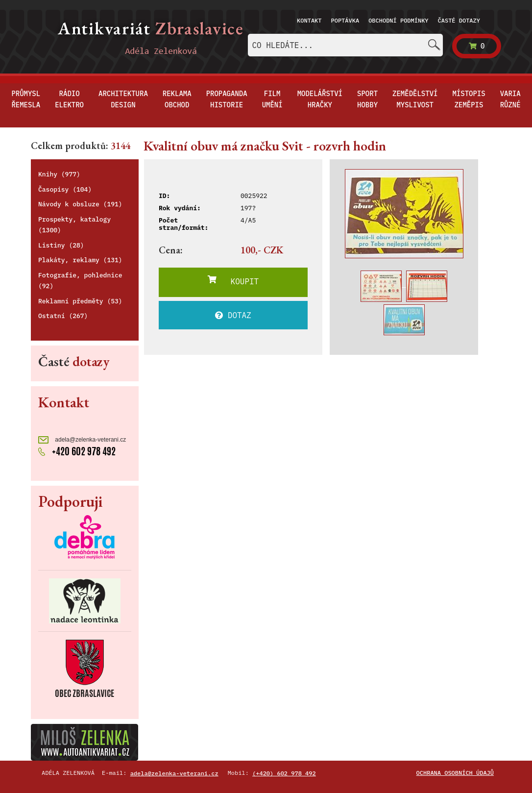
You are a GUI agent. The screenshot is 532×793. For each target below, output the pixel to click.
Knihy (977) (59, 174)
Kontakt (309, 20)
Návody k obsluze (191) (80, 204)
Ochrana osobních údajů (455, 773)
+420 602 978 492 (77, 451)
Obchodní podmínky (398, 20)
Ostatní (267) (63, 316)
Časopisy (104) (65, 189)
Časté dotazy (459, 20)
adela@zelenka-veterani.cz (82, 440)
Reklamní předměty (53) (80, 301)
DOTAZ (233, 315)
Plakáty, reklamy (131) (80, 260)
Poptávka (345, 20)
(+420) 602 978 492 (284, 773)
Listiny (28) (61, 245)
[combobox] (345, 45)
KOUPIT (233, 281)
